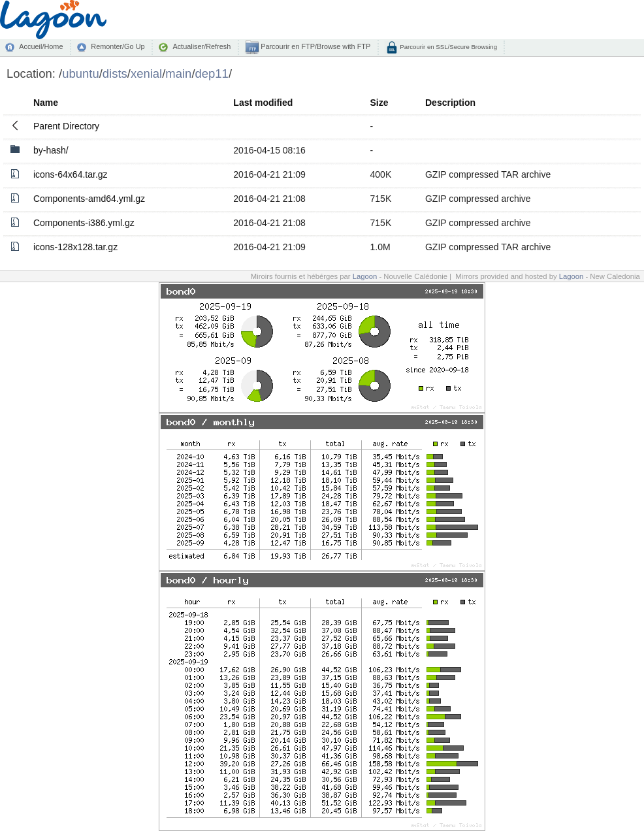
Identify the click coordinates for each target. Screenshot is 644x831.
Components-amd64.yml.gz (89, 199)
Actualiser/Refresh (201, 46)
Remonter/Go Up (118, 46)
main (178, 73)
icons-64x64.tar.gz (71, 174)
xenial (146, 73)
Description (450, 103)
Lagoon (365, 276)
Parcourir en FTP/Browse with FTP (314, 46)
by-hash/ (51, 150)
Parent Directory (66, 126)
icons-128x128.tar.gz (75, 247)
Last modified (263, 103)
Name (46, 103)
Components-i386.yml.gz (84, 223)
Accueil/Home (41, 46)
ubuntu (81, 73)
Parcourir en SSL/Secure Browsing (448, 47)
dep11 (212, 73)
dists (115, 73)
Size (379, 103)
